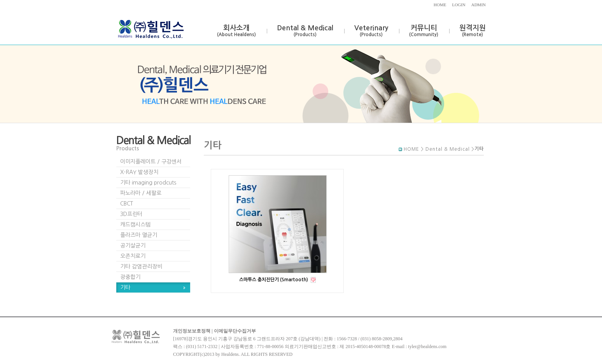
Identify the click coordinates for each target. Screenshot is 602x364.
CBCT (127, 204)
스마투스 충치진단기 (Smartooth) (274, 280)
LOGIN (459, 5)
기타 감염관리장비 (141, 266)
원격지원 (472, 31)
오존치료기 (133, 256)
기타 (125, 287)
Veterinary (371, 31)
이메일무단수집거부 (235, 331)
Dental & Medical (305, 31)
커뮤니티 (424, 31)
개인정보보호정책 (192, 331)
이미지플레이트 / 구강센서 (151, 162)
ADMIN (479, 5)
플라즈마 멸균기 (139, 235)
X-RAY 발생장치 (139, 172)
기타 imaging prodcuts (148, 183)
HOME (440, 5)
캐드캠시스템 (135, 225)
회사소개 (236, 31)
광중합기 (130, 277)
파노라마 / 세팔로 (141, 193)
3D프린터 (131, 214)
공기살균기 (133, 246)
